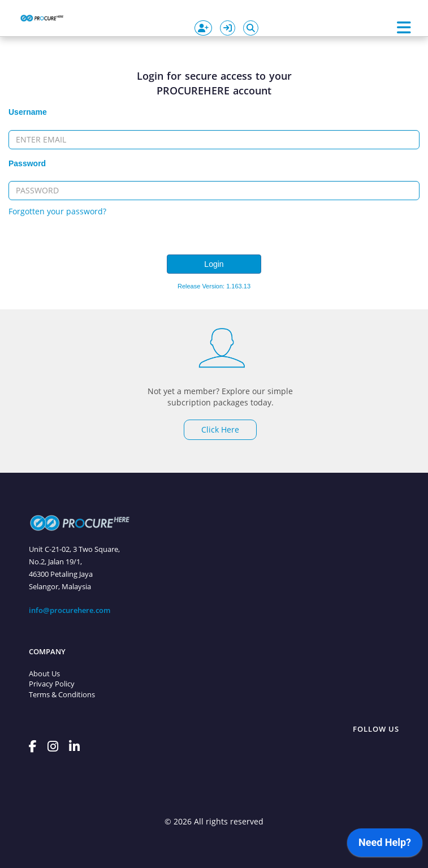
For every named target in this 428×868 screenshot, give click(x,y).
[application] (385, 845)
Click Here (220, 429)
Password (27, 163)
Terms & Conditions (62, 694)
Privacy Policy (52, 684)
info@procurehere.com (70, 610)
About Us (44, 673)
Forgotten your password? (57, 211)
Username (28, 112)
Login (214, 264)
